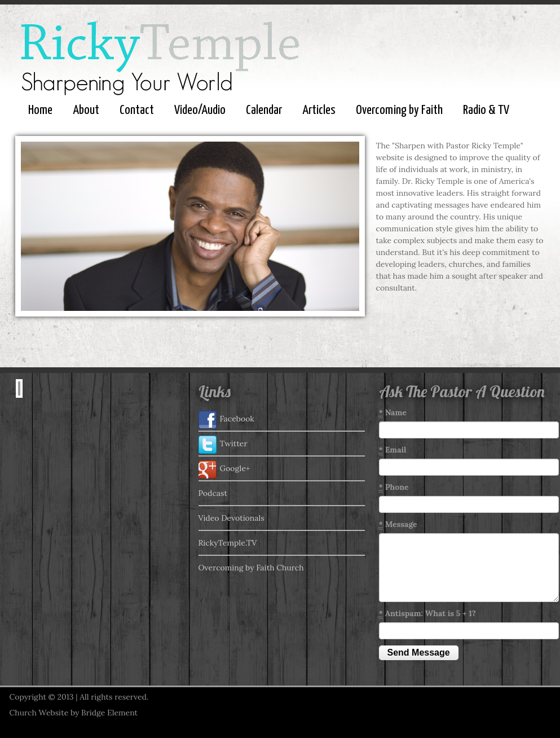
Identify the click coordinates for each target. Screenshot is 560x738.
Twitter (223, 445)
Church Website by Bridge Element (74, 713)
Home (40, 110)
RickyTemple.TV (228, 543)
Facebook (226, 420)
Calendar (264, 110)
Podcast (213, 493)
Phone (394, 487)
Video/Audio (200, 110)
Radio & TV (486, 110)
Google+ (224, 469)
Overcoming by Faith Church (251, 568)
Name (393, 413)
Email (393, 450)
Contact (137, 110)
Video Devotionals (232, 518)
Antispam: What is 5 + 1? (427, 614)
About (86, 110)
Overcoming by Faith (399, 110)
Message (398, 524)
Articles (319, 110)
